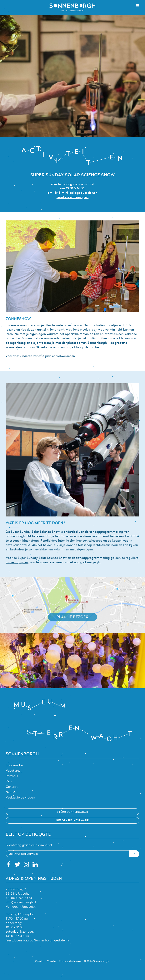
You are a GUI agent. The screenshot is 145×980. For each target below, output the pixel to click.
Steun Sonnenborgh (72, 812)
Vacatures (13, 770)
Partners (12, 776)
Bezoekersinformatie (73, 820)
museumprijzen (17, 562)
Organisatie (14, 765)
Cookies (52, 961)
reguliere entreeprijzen (73, 197)
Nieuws (11, 792)
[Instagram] (26, 865)
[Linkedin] (35, 865)
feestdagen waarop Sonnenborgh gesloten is (38, 940)
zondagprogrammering (106, 532)
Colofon (40, 961)
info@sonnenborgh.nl (21, 902)
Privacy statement (70, 961)
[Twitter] (18, 865)
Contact (12, 787)
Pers (9, 781)
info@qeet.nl (28, 907)
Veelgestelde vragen (20, 797)
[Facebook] (9, 865)
